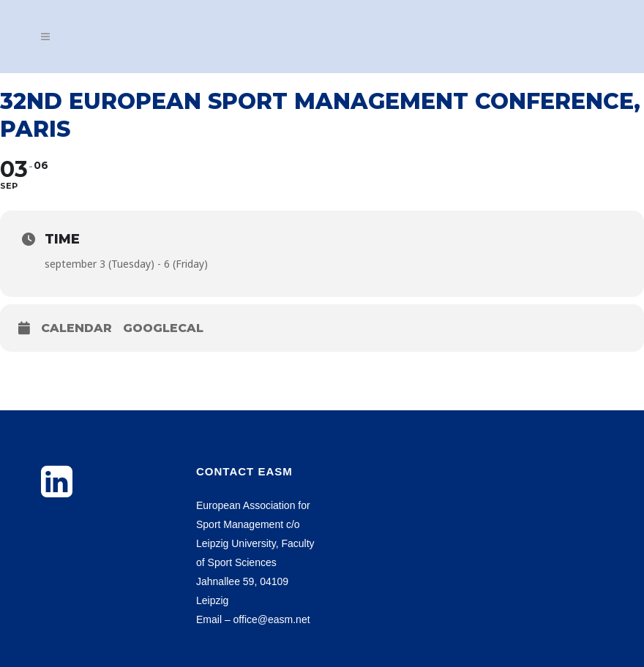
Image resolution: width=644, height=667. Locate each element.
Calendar (76, 328)
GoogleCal (163, 328)
